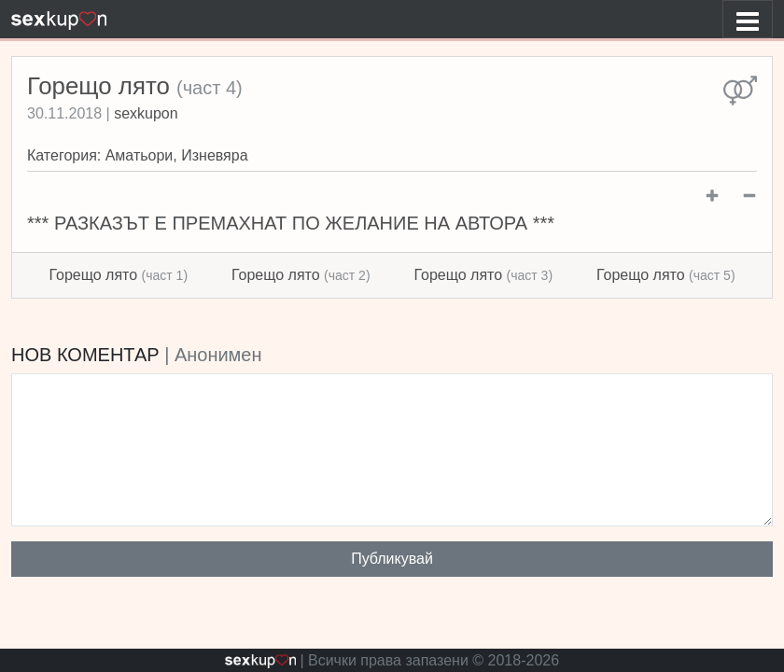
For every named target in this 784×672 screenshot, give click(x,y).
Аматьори (140, 155)
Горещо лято (118, 275)
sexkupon (146, 113)
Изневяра (214, 155)
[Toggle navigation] (748, 19)
